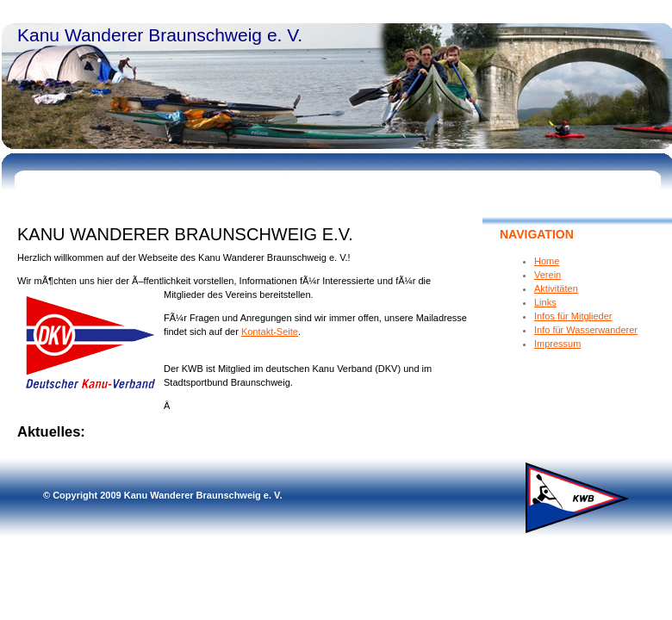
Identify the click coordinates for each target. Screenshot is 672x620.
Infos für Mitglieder (573, 316)
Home (547, 261)
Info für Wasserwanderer (586, 330)
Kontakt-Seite (270, 332)
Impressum (557, 344)
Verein (548, 275)
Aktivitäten (556, 288)
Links (545, 302)
